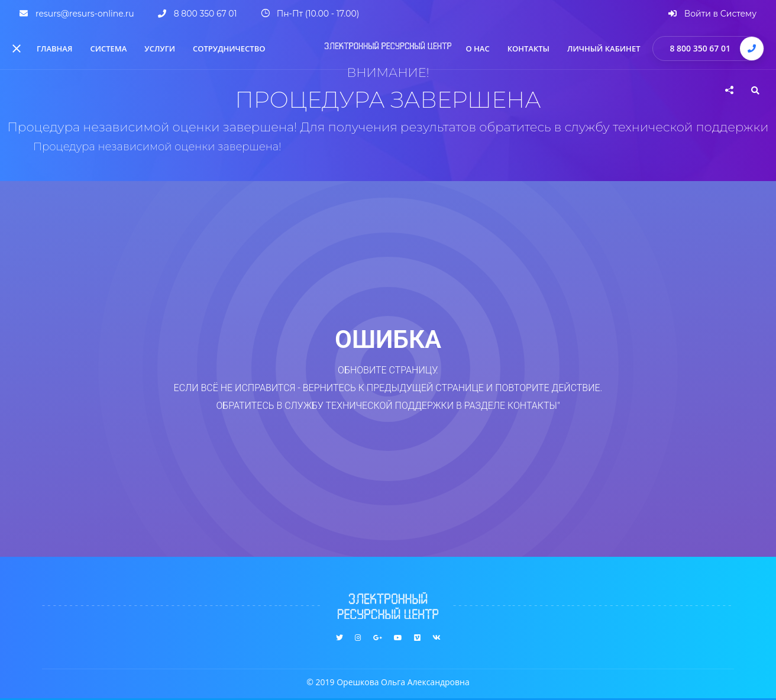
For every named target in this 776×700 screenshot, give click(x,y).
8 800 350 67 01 (700, 48)
